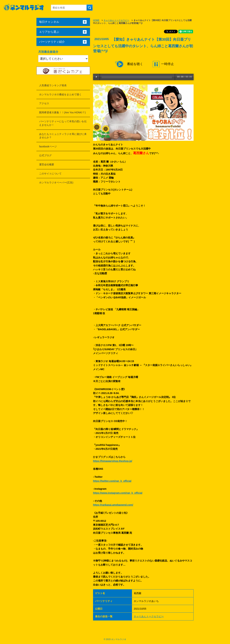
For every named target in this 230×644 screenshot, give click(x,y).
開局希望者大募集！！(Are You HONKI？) (62, 112)
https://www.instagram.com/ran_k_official (118, 493)
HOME (96, 20)
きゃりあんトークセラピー (116, 20)
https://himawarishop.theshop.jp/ (113, 461)
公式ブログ (45, 155)
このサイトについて (50, 174)
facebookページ (48, 146)
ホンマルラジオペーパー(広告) (56, 182)
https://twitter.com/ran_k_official (112, 481)
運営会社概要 (47, 164)
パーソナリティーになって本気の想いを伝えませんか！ (63, 123)
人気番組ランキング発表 (53, 85)
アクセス (44, 103)
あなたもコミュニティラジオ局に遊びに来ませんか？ (63, 136)
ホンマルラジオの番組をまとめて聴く (60, 94)
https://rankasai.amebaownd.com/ (113, 505)
